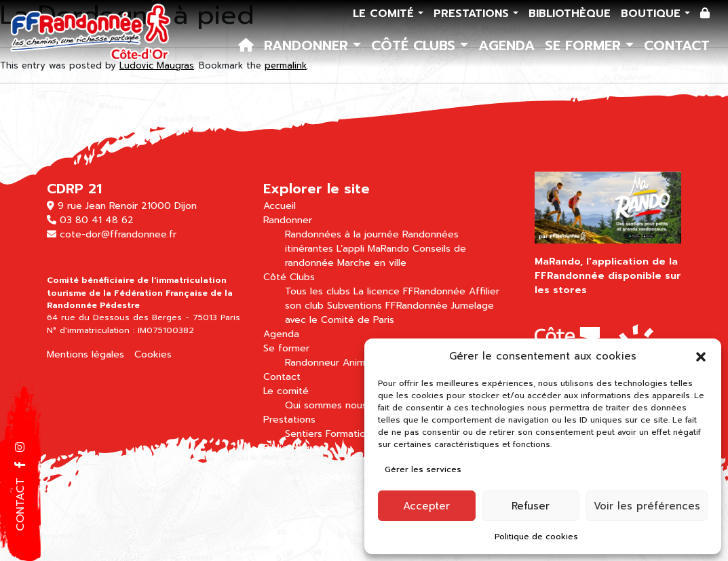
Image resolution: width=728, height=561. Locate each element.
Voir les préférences (647, 506)
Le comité (385, 14)
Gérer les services (423, 469)
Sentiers (304, 434)
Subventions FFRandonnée (387, 306)
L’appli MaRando (373, 249)
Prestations (473, 14)
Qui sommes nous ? (330, 405)
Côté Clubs (416, 45)
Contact (677, 45)
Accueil (280, 206)
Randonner (308, 45)
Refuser (531, 506)
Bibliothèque (570, 14)
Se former (585, 45)
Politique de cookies (536, 537)
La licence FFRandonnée (409, 291)
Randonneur (312, 363)
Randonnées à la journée (342, 234)
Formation (348, 434)
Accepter (426, 506)
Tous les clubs (318, 291)
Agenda (506, 45)
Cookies (153, 354)
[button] (701, 356)
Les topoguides (321, 477)
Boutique (653, 14)
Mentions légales (85, 354)
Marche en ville (372, 263)
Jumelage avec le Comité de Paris (389, 313)
